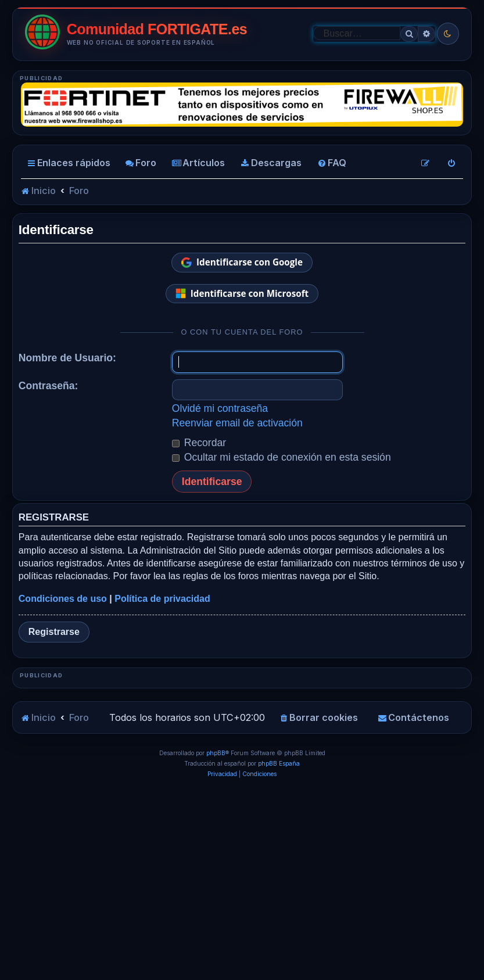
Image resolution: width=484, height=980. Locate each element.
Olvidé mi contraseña (220, 408)
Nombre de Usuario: (67, 358)
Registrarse (54, 632)
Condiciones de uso (63, 599)
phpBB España (279, 942)
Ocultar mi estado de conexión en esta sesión (282, 457)
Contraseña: (49, 386)
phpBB (216, 932)
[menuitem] (141, 163)
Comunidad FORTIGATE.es (157, 29)
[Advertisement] (242, 769)
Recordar (199, 443)
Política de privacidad (162, 599)
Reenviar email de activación (237, 423)
